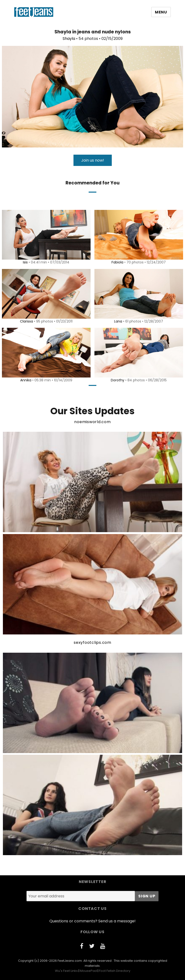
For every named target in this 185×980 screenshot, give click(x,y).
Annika (25, 380)
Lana (117, 321)
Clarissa (26, 321)
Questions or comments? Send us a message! (92, 921)
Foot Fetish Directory (115, 971)
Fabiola (117, 262)
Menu (161, 12)
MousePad (88, 971)
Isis (25, 262)
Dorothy (117, 380)
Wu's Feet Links (66, 971)
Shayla (69, 39)
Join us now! (93, 160)
